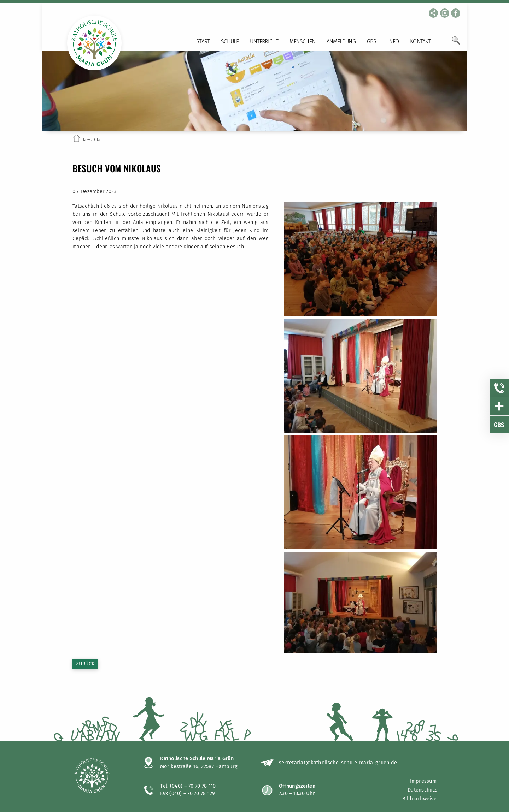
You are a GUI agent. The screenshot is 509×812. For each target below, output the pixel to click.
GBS (372, 42)
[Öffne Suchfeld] (456, 43)
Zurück (85, 664)
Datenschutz (422, 790)
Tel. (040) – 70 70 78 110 (188, 786)
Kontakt (420, 42)
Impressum (423, 781)
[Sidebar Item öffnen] (499, 388)
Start (203, 42)
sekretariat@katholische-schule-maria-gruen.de (338, 763)
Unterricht (264, 42)
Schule (230, 42)
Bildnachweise (419, 799)
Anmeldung (341, 42)
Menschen (302, 42)
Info (393, 42)
